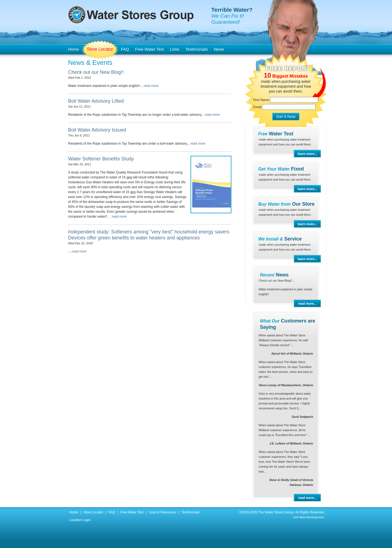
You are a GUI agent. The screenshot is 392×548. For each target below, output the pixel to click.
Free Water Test (149, 49)
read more (151, 86)
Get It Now (286, 116)
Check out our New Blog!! (96, 72)
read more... (307, 304)
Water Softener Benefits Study (101, 159)
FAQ (125, 49)
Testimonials (197, 49)
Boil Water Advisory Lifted (96, 101)
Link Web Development (308, 517)
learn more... (307, 154)
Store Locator (100, 49)
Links (175, 49)
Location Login (80, 520)
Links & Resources (163, 512)
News (219, 49)
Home (73, 49)
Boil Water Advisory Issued (97, 130)
